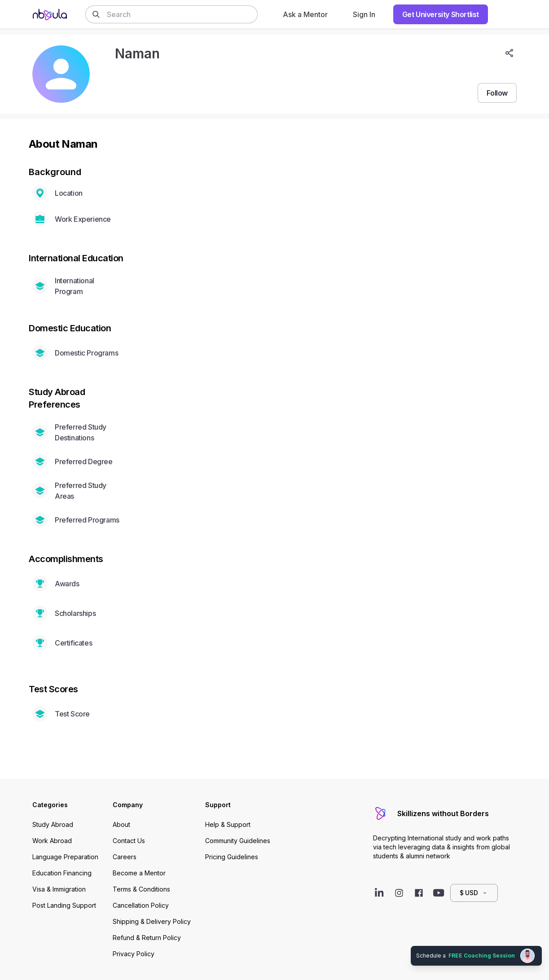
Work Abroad (52, 841)
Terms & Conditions (141, 889)
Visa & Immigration (59, 889)
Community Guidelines (238, 841)
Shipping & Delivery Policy (152, 921)
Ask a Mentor (305, 14)
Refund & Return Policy (147, 938)
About (121, 824)
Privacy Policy (134, 954)
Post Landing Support (64, 905)
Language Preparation (65, 857)
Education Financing (62, 873)
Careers (125, 857)
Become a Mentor (139, 873)
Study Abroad (53, 824)
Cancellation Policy (141, 905)
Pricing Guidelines (232, 857)
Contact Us (129, 841)
